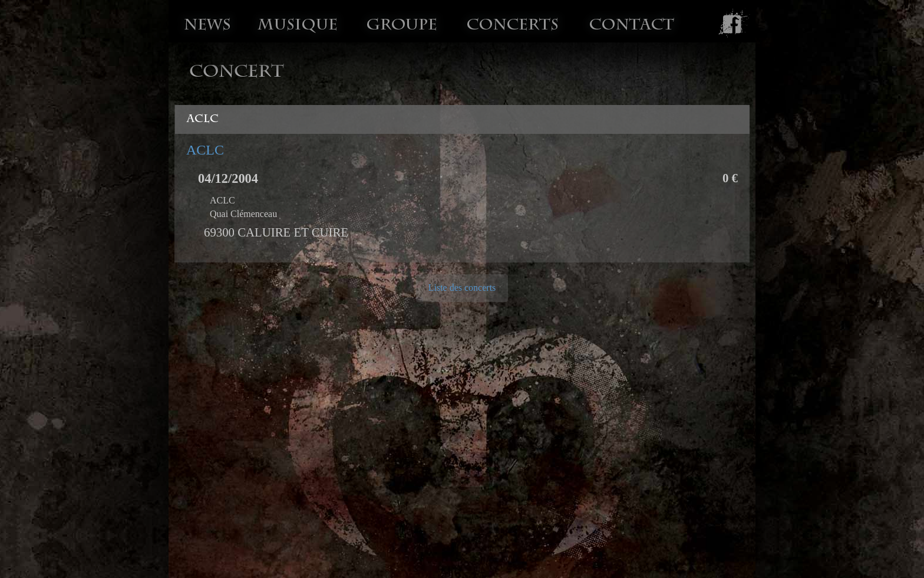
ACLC (205, 150)
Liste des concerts (462, 288)
